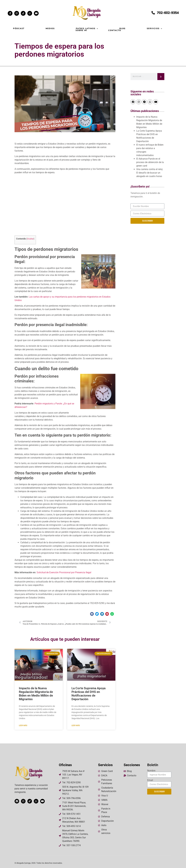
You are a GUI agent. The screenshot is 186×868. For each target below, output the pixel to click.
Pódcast (19, 29)
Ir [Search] (161, 76)
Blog (123, 29)
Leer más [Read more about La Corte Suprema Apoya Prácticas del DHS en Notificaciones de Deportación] (76, 725)
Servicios (155, 29)
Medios (50, 29)
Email (150, 780)
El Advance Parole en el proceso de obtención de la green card (150, 162)
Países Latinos (87, 29)
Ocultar (30, 239)
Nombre (151, 771)
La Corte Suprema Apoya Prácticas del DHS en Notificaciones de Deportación (88, 694)
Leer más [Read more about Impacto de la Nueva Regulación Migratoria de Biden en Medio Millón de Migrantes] (23, 725)
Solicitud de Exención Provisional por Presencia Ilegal (64, 572)
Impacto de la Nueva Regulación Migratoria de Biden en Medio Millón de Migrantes (36, 694)
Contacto (115, 30)
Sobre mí (81, 30)
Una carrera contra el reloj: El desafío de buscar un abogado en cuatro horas (150, 173)
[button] (92, 614)
